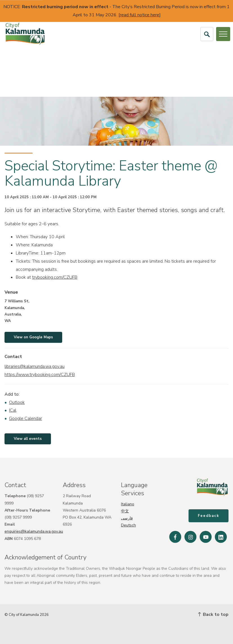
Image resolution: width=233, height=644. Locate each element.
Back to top (213, 614)
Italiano (128, 504)
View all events (28, 439)
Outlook (17, 402)
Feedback (209, 516)
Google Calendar (25, 418)
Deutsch (128, 525)
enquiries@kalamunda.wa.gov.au (34, 531)
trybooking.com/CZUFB (55, 277)
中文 (125, 511)
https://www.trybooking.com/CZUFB (40, 375)
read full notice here (140, 15)
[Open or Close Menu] (223, 34)
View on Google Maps (33, 337)
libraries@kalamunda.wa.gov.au (34, 366)
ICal (13, 410)
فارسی (127, 518)
